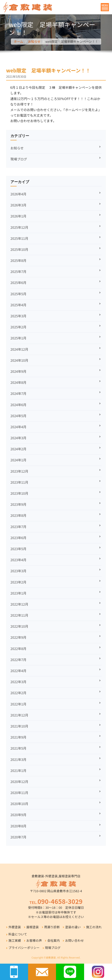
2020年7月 (18, 837)
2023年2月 (18, 582)
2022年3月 (18, 682)
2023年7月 (18, 527)
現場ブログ (19, 159)
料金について (18, 934)
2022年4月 (18, 671)
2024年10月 (19, 360)
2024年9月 (18, 371)
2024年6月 (18, 405)
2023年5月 (18, 549)
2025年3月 (18, 316)
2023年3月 (18, 571)
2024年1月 (18, 460)
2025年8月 (18, 260)
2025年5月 (18, 294)
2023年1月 (18, 593)
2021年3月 (18, 759)
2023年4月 (18, 560)
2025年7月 (18, 271)
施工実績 (15, 940)
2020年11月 (19, 793)
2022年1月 (18, 704)
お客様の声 (34, 940)
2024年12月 (19, 349)
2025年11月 (19, 238)
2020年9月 (18, 815)
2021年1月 (18, 770)
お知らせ (34, 41)
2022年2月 (18, 693)
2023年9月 (18, 504)
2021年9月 (18, 737)
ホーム (19, 41)
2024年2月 (18, 449)
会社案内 (53, 940)
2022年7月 (18, 660)
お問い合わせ (74, 940)
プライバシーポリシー (24, 948)
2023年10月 (19, 493)
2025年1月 (18, 338)
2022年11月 (19, 615)
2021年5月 (18, 748)
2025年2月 (18, 327)
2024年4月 (18, 427)
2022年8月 (18, 649)
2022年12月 (19, 604)
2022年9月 (18, 637)
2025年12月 (19, 227)
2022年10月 (19, 626)
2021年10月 (19, 726)
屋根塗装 (33, 927)
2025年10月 (19, 249)
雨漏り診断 (52, 927)
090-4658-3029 (60, 901)
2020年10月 (19, 804)
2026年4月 (18, 194)
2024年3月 (18, 438)
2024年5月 (18, 416)
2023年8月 (18, 515)
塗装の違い (73, 927)
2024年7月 (18, 393)
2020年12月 (19, 782)
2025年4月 (18, 305)
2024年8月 (18, 382)
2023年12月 (19, 471)
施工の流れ (94, 927)
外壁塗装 (15, 927)
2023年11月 (19, 482)
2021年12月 (19, 715)
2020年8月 (18, 826)
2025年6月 (18, 283)
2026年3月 (18, 205)
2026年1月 (18, 216)
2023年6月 (18, 538)
